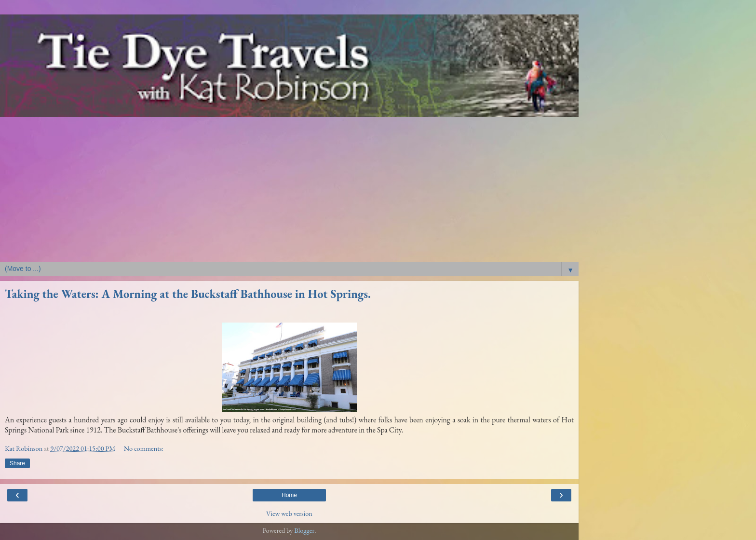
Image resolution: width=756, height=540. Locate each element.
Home (289, 495)
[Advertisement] (289, 189)
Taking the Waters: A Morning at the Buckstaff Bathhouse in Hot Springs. (188, 294)
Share (17, 463)
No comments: (144, 448)
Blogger (304, 530)
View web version (289, 513)
